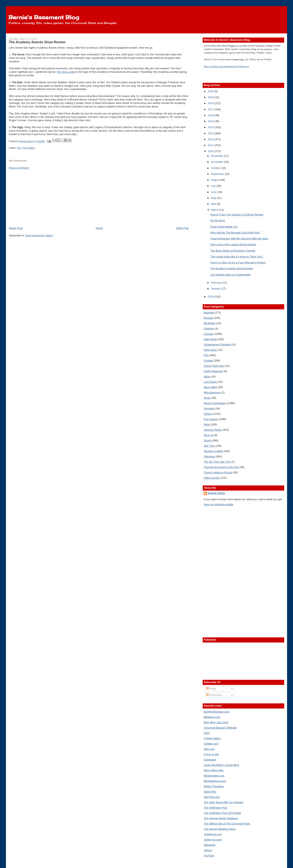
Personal (209, 408)
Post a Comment (19, 168)
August (216, 180)
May (214, 198)
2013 (211, 133)
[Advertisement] (40, 198)
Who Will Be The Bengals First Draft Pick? (235, 233)
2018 (211, 103)
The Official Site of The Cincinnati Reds (227, 824)
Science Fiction (213, 430)
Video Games (212, 478)
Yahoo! (208, 850)
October (216, 168)
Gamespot (210, 760)
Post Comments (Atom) (39, 235)
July (214, 186)
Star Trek (209, 446)
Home (99, 228)
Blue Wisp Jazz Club (216, 722)
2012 (211, 139)
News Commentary (215, 403)
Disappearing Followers (218, 345)
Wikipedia (209, 845)
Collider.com (211, 744)
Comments (214, 695)
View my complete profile (218, 504)
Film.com (209, 749)
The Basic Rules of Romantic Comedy (233, 251)
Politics (208, 414)
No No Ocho (218, 220)
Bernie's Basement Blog (44, 17)
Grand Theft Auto (214, 366)
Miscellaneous (212, 392)
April (214, 204)
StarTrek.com (212, 797)
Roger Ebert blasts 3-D (224, 227)
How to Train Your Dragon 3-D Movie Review (237, 215)
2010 (211, 151)
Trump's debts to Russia (218, 472)
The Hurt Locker (66, 72)
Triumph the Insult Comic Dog (221, 467)
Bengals (208, 318)
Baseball (209, 313)
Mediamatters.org (214, 776)
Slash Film (210, 792)
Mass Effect (211, 387)
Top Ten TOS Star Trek (217, 462)
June (214, 192)
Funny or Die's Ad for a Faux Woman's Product (238, 263)
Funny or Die (211, 754)
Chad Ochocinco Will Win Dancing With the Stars (239, 239)
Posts (211, 689)
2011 (211, 145)
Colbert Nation (212, 738)
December (218, 156)
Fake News (210, 350)
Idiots (207, 376)
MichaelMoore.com (215, 781)
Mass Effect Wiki (214, 770)
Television (210, 456)
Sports (208, 440)
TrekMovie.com (213, 834)
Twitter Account (213, 840)
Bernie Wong (216, 493)
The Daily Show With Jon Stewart (223, 802)
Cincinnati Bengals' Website (220, 728)
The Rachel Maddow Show (220, 829)
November (218, 162)
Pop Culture (29, 148)
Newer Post (16, 228)
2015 (211, 121)
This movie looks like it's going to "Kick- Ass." (237, 257)
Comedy (209, 334)
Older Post (182, 228)
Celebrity (209, 329)
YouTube (209, 856)
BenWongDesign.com (217, 712)
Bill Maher (210, 323)
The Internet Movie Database (221, 818)
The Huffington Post (215, 808)
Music (207, 398)
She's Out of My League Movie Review (233, 244)
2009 (211, 297)
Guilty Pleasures (213, 371)
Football (208, 361)
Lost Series (210, 382)
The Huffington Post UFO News (222, 813)
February (217, 283)
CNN (207, 733)
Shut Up (208, 435)
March (215, 210)
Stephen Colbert (213, 451)
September (218, 174)
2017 (211, 109)
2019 (211, 97)
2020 (211, 91)
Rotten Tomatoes (214, 786)
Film (19, 148)
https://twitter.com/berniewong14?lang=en (226, 66)
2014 (211, 127)
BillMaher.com (212, 717)
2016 (211, 115)
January (216, 289)
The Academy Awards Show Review (232, 268)
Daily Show (210, 339)
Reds (207, 424)
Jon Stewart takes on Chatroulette (231, 275)
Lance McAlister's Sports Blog (221, 765)
